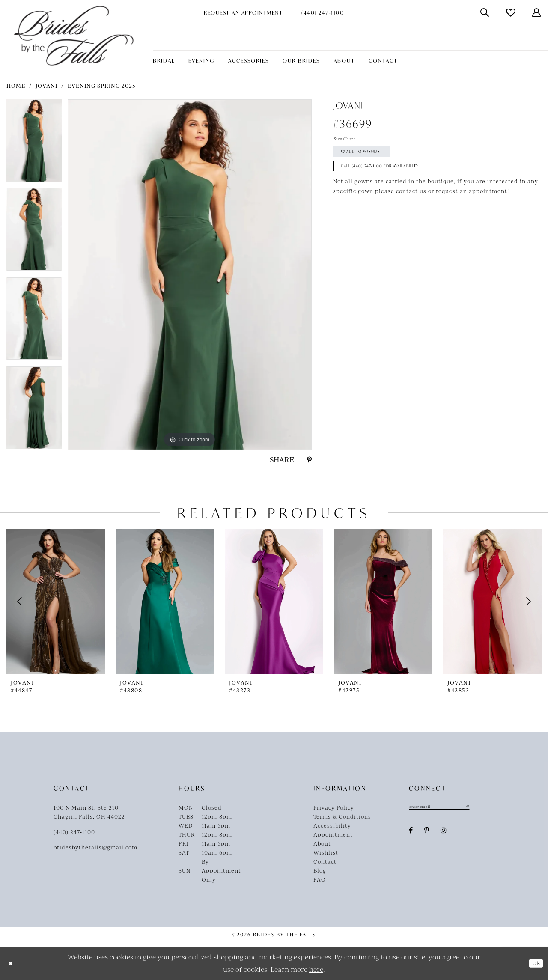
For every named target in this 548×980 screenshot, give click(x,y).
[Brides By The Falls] (74, 36)
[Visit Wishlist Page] (511, 12)
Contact (325, 861)
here (316, 969)
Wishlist (326, 852)
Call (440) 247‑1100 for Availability (399, 179)
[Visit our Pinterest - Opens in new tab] (427, 833)
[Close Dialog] (13, 964)
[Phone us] (323, 12)
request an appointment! (472, 206)
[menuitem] (243, 12)
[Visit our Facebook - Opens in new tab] (411, 833)
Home (16, 86)
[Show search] (485, 13)
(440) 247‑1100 (74, 832)
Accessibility (332, 825)
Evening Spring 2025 (102, 86)
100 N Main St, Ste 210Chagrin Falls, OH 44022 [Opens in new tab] (89, 812)
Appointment (333, 834)
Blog (320, 870)
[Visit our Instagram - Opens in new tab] (444, 833)
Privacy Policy (334, 807)
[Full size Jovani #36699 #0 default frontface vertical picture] (190, 275)
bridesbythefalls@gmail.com (95, 847)
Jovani (46, 86)
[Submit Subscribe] (491, 807)
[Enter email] (452, 807)
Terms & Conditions (342, 816)
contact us (411, 206)
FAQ (320, 879)
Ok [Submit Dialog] (533, 963)
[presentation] (56, 601)
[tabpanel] (34, 144)
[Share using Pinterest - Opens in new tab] (309, 460)
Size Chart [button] (349, 140)
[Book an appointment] (243, 12)
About (322, 843)
